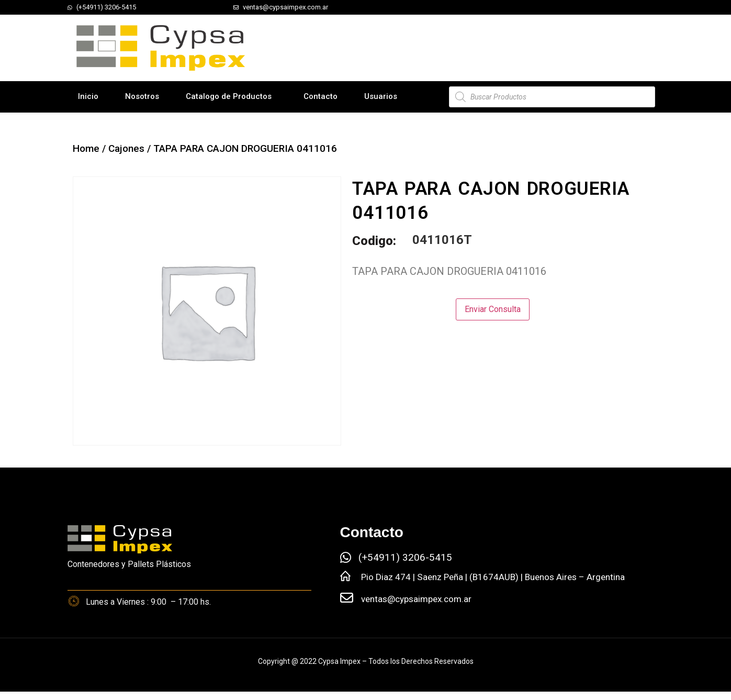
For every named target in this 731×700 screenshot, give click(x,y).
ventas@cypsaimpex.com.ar (416, 599)
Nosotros (142, 96)
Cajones (126, 148)
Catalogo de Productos (229, 96)
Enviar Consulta (493, 309)
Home (86, 148)
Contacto (320, 96)
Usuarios (381, 96)
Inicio (88, 96)
